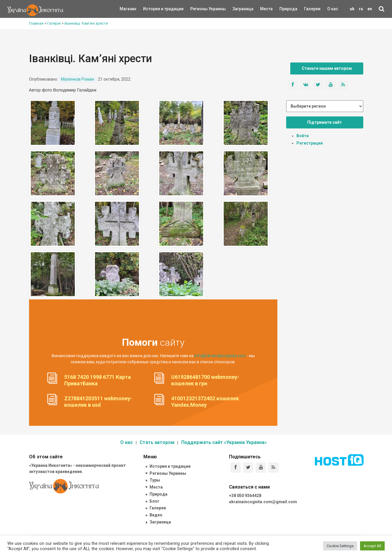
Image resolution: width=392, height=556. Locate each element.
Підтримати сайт (325, 122)
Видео (156, 515)
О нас (333, 9)
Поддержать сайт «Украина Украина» (224, 442)
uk (352, 9)
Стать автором (157, 442)
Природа (284, 9)
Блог (155, 501)
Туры (155, 480)
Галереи (312, 9)
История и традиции (153, 9)
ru (361, 9)
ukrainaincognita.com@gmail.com (263, 502)
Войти (303, 136)
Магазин (128, 9)
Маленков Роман (78, 79)
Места (263, 9)
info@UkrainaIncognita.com (220, 356)
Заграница (238, 9)
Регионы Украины (199, 9)
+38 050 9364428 (245, 496)
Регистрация (310, 143)
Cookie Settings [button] (340, 546)
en (370, 9)
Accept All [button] (372, 546)
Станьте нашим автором (327, 68)
